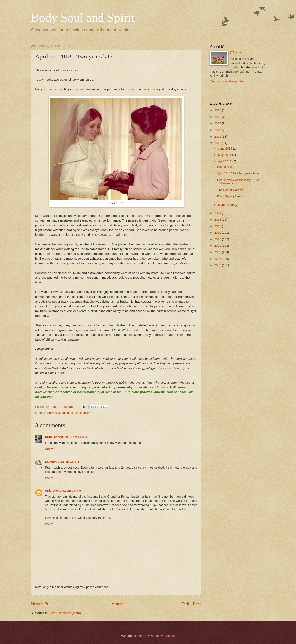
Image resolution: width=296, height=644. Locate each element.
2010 (218, 239)
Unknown (52, 491)
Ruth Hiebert (54, 437)
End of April (225, 167)
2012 (218, 226)
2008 (218, 252)
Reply (49, 449)
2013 (218, 220)
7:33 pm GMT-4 (68, 462)
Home (117, 604)
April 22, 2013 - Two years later (238, 173)
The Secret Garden (230, 190)
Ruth (238, 53)
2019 (218, 117)
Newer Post (42, 604)
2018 (218, 123)
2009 (218, 246)
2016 (218, 137)
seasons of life (65, 413)
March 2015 (226, 205)
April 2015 (225, 161)
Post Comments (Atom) (65, 613)
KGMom (51, 462)
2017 (218, 130)
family (50, 413)
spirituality (83, 413)
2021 (218, 110)
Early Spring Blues (230, 196)
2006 (218, 265)
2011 (218, 233)
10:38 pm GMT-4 (76, 437)
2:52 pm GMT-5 (70, 491)
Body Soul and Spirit (83, 18)
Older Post (191, 604)
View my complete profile (226, 81)
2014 (218, 213)
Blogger (169, 636)
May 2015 (225, 155)
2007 (218, 259)
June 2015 (225, 149)
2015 (218, 143)
